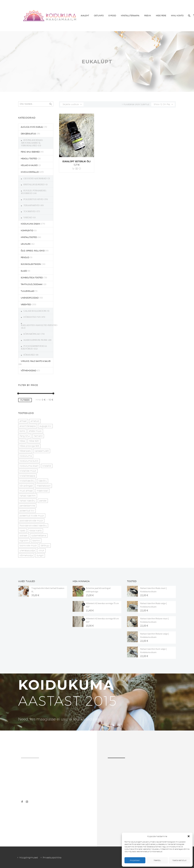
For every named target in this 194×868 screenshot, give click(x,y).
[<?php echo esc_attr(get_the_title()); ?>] (77, 169)
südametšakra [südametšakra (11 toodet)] (39, 536)
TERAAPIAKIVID (32, 205)
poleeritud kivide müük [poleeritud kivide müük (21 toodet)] (32, 516)
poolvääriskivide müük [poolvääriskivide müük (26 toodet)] (31, 521)
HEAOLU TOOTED (29, 159)
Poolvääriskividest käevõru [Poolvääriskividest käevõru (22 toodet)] (33, 526)
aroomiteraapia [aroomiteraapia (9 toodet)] (28, 426)
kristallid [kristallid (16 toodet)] (47, 466)
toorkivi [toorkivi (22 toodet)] (36, 541)
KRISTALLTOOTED (29, 237)
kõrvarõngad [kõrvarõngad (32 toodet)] (26, 486)
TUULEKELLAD (27, 291)
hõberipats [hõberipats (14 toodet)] (25, 451)
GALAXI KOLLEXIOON (35, 311)
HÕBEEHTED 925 (32, 317)
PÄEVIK (148, 16)
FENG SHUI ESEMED (30, 152)
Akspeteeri (135, 860)
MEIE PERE (161, 16)
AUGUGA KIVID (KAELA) (32, 127)
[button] (189, 836)
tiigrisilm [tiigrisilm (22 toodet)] (24, 541)
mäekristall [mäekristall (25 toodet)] (42, 491)
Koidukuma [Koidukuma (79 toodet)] (26, 456)
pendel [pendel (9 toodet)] (43, 501)
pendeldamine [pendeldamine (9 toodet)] (27, 506)
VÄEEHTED (26, 305)
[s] (36, 104)
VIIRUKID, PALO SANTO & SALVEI (36, 361)
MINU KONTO (177, 16)
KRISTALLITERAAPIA (130, 16)
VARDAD (28, 218)
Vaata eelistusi (179, 860)
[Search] (189, 16)
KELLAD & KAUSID (29, 165)
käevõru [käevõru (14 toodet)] (43, 481)
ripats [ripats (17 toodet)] (22, 531)
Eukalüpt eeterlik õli (77, 161)
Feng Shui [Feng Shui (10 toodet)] (25, 436)
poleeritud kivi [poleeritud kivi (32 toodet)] (27, 511)
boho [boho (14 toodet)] (22, 431)
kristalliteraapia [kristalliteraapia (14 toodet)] (27, 476)
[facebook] (22, 802)
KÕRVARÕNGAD (32, 334)
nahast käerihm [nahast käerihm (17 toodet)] (28, 496)
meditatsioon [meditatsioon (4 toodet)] (44, 486)
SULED (24, 271)
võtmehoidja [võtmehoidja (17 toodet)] (26, 555)
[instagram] (27, 802)
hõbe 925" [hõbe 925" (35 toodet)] (34, 441)
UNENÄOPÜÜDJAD (30, 298)
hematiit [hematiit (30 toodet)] (38, 436)
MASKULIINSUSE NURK (35, 340)
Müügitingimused (29, 858)
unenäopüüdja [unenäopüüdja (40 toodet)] (27, 550)
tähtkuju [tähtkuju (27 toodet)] (45, 546)
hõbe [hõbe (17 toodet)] (22, 441)
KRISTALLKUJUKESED (34, 185)
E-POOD (112, 16)
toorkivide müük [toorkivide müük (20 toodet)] (28, 546)
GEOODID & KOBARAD (35, 178)
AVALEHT (85, 16)
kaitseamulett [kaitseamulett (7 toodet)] (42, 451)
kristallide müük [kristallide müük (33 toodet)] (28, 471)
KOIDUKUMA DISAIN (30, 224)
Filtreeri (25, 400)
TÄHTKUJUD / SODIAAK (32, 284)
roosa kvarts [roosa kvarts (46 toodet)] (35, 531)
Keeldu (157, 860)
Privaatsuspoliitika (52, 858)
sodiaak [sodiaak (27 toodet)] (24, 536)
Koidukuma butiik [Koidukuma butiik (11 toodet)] (29, 461)
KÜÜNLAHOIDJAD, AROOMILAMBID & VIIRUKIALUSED (32, 143)
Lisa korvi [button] (73, 169)
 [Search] (51, 104)
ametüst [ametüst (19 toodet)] (35, 421)
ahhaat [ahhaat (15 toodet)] (23, 421)
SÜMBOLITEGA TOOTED (32, 278)
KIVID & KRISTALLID (30, 172)
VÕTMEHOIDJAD (28, 371)
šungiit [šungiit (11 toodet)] (40, 555)
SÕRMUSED (29, 355)
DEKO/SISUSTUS (28, 134)
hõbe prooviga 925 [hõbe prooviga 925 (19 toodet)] (29, 446)
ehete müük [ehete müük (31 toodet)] (35, 431)
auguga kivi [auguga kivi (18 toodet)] (45, 426)
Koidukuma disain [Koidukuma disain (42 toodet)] (29, 466)
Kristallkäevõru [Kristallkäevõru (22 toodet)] (27, 481)
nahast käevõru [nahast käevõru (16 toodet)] (27, 501)
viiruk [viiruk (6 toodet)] (41, 550)
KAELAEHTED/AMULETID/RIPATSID (39, 325)
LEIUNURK (26, 244)
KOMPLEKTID (27, 231)
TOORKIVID (30, 211)
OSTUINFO (99, 16)
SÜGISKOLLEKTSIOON (31, 264)
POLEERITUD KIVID (33, 199)
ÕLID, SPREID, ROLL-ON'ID (33, 251)
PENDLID (25, 257)
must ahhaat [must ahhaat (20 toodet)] (26, 491)
